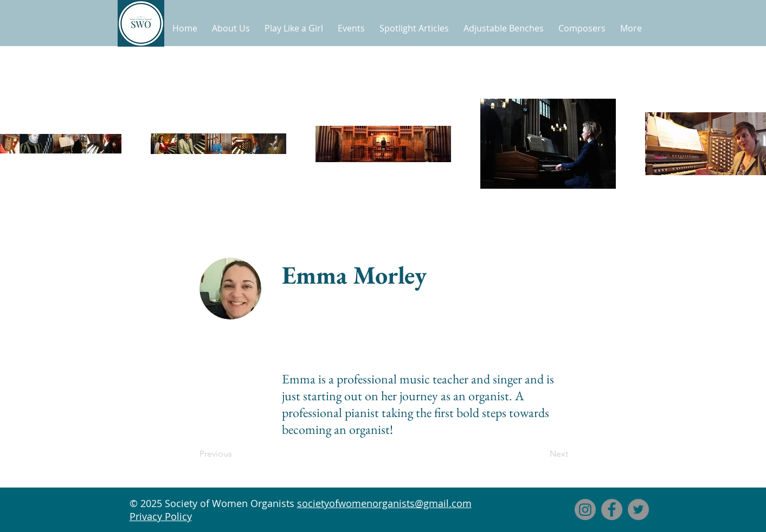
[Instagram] (585, 509)
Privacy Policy (161, 516)
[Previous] (235, 454)
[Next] (541, 454)
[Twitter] (638, 509)
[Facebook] (612, 509)
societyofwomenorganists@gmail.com (384, 503)
